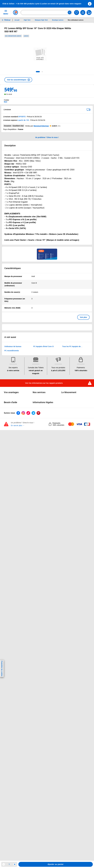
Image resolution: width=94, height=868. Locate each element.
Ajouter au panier (56, 864)
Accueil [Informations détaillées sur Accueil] (17, 20)
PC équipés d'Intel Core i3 (43, 347)
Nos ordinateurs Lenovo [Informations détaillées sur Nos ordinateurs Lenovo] (76, 20)
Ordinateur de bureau (13, 347)
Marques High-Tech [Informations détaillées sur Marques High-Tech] (41, 20)
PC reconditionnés (12, 351)
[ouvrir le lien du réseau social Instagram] (23, 413)
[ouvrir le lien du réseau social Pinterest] (38, 413)
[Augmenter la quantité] (15, 864)
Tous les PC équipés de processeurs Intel (71, 347)
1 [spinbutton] (9, 864)
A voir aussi (10, 337)
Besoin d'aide (11, 402)
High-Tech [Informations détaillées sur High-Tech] (27, 20)
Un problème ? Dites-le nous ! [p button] (47, 137)
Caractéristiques (13, 268)
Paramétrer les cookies (2, 669)
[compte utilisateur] (83, 13)
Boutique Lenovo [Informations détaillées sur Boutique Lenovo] (58, 20)
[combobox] (46, 12)
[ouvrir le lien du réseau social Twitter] (33, 413)
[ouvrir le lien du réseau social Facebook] (18, 413)
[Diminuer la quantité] (4, 864)
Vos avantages (11, 392)
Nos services (39, 392)
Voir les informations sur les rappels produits (44, 383)
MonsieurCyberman (41, 126)
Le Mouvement (69, 392)
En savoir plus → (18, 426)
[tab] (38, 72)
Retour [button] (7, 20)
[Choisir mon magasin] (77, 13)
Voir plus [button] (83, 317)
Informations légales (43, 402)
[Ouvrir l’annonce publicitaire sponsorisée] (47, 254)
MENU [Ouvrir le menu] (6, 12)
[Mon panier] (89, 13)
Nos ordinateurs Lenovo (13, 36)
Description (10, 146)
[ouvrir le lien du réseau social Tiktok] (28, 413)
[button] (18, 80)
